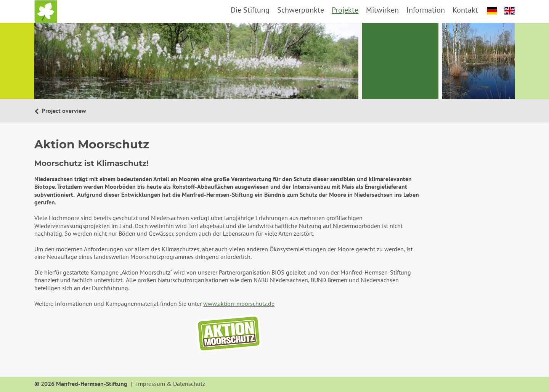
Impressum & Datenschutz (171, 384)
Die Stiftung (250, 10)
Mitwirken (382, 10)
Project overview (63, 111)
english (510, 11)
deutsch (492, 11)
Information (426, 10)
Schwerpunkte (301, 10)
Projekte (345, 10)
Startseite (46, 11)
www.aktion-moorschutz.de (239, 304)
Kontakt (465, 10)
